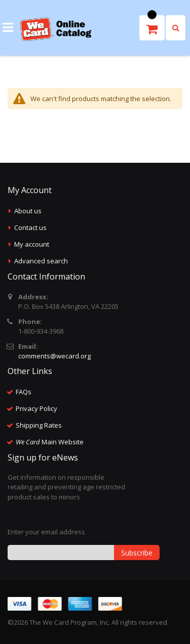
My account (32, 244)
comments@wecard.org (54, 356)
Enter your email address (46, 532)
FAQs (24, 392)
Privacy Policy (36, 408)
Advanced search (41, 261)
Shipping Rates (39, 425)
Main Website (50, 442)
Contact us (30, 227)
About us (28, 211)
